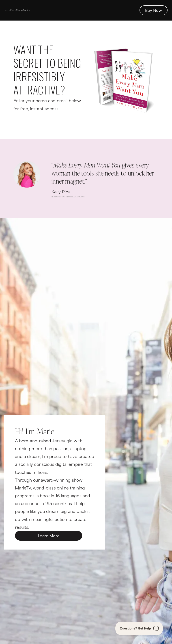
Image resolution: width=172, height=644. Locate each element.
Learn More (49, 535)
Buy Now (154, 10)
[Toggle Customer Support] (139, 628)
